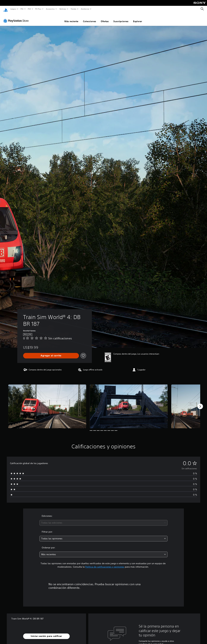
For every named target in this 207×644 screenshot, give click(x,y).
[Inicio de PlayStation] (6, 9)
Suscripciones (121, 18)
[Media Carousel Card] (47, 403)
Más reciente (71, 18)
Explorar (138, 18)
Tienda (73, 9)
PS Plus (38, 9)
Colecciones (90, 18)
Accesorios (50, 9)
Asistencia (85, 9)
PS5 (22, 9)
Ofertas (105, 18)
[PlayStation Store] (17, 18)
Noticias (63, 9)
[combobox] (104, 520)
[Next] (200, 403)
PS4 (29, 9)
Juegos (13, 9)
